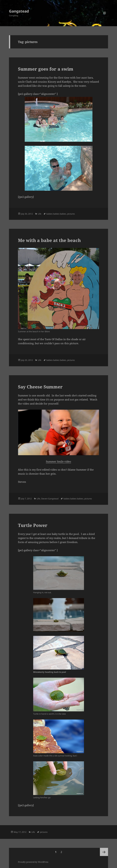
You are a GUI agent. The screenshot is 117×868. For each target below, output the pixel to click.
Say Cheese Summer (40, 387)
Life (40, 214)
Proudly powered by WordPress (33, 862)
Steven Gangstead (50, 499)
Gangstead (19, 11)
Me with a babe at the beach (49, 240)
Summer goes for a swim (46, 69)
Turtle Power (33, 525)
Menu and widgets (105, 17)
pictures (71, 214)
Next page (104, 852)
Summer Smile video (58, 461)
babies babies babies (56, 214)
